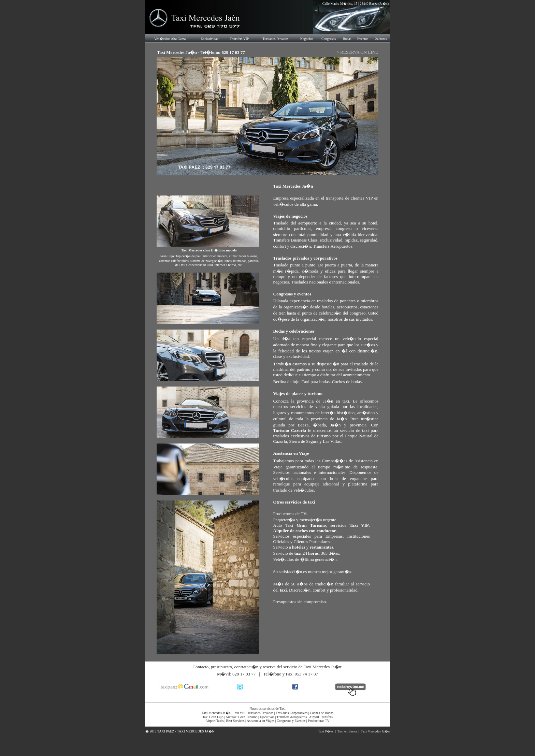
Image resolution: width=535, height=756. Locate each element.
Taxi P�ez (326, 731)
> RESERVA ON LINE (357, 52)
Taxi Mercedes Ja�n (375, 731)
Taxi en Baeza (347, 731)
